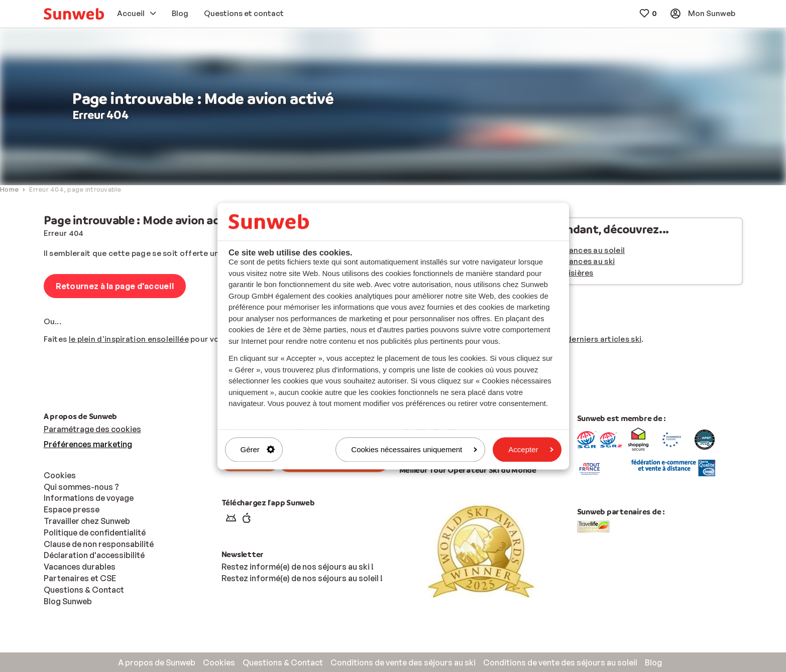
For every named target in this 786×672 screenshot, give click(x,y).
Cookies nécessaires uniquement (414, 449)
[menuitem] (74, 14)
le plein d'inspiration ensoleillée (129, 339)
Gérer (258, 449)
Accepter (531, 449)
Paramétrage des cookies (92, 429)
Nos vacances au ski (577, 261)
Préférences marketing (88, 444)
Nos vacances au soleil (582, 250)
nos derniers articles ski (596, 339)
